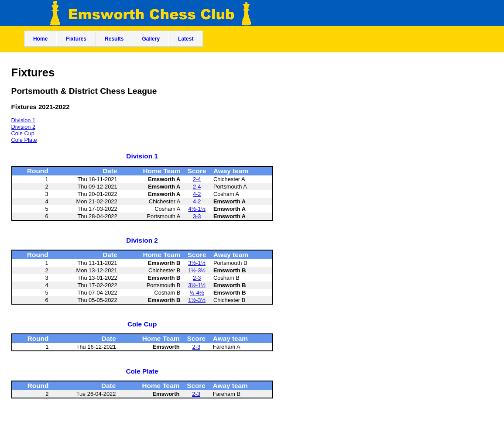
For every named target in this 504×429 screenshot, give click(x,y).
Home (40, 39)
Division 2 (23, 127)
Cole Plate (24, 140)
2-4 (197, 179)
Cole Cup (23, 133)
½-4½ (197, 293)
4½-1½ (197, 209)
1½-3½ (197, 270)
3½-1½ (197, 263)
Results (114, 39)
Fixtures (76, 39)
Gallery (151, 39)
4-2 (197, 194)
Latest (186, 39)
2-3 (197, 278)
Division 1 (23, 120)
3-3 (197, 216)
